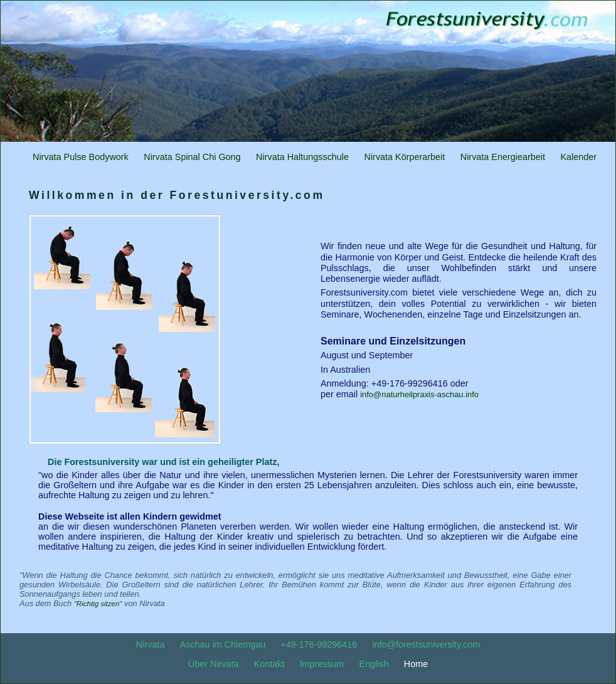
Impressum (321, 664)
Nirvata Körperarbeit (405, 157)
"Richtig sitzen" (98, 604)
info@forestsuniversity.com (426, 644)
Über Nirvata (214, 664)
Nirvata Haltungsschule (302, 157)
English (374, 664)
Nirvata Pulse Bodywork (81, 157)
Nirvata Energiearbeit (503, 157)
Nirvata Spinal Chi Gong (192, 157)
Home (416, 664)
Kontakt (269, 664)
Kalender (578, 157)
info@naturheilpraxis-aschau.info (419, 394)
